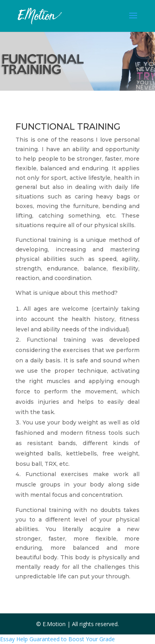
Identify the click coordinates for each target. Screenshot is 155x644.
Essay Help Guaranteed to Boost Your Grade (57, 639)
